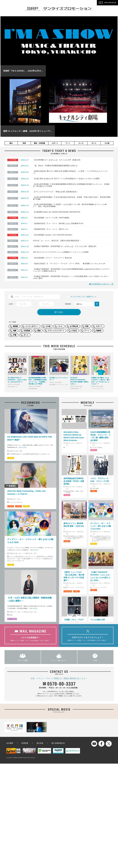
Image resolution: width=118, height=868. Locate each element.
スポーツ (55, 143)
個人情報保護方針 (58, 743)
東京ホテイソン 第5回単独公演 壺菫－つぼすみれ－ (74, 526)
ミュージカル (68, 591)
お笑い (67, 541)
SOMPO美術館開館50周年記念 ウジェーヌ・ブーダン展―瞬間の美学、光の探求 (100, 436)
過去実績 (40, 743)
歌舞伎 (99, 331)
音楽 (24, 143)
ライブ (18, 506)
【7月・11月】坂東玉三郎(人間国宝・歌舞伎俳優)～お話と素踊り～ (30, 599)
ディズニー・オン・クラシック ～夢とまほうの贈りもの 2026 (30, 541)
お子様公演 (74, 326)
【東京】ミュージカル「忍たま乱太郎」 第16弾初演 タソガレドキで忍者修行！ (74, 576)
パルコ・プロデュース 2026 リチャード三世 (100, 480)
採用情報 (25, 743)
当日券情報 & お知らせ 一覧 (102, 284)
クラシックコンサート (56, 331)
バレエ (60, 326)
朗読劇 (15, 326)
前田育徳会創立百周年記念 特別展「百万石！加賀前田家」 (74, 481)
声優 (15, 335)
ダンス (94, 143)
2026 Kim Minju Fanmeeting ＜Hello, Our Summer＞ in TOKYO (26, 493)
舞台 (11, 143)
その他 (107, 143)
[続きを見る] (23, 447)
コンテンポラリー (32, 326)
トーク (11, 506)
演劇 (15, 331)
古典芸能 (27, 331)
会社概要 (10, 743)
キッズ (81, 143)
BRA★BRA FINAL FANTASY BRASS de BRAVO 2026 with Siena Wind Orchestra (74, 436)
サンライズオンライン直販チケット (84, 297)
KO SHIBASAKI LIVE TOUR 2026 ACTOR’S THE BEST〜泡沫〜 (30, 438)
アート (68, 143)
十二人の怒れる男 (98, 620)
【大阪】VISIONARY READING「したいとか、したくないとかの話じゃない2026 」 (101, 576)
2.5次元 (74, 331)
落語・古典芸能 (39, 143)
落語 (39, 331)
